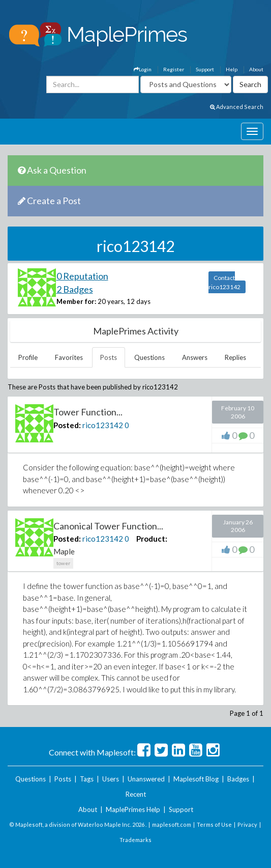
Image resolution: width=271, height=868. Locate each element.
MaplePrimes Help (133, 809)
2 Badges (75, 289)
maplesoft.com (172, 824)
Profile (28, 357)
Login (143, 69)
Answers (195, 357)
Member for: (76, 301)
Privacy (247, 824)
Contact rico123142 (224, 282)
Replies (235, 357)
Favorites (69, 357)
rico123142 (103, 425)
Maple (64, 551)
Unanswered (146, 779)
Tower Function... (88, 412)
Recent (136, 794)
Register (174, 69)
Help (232, 69)
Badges (238, 779)
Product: (152, 539)
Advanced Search (237, 107)
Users (111, 779)
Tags (87, 779)
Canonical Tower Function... (108, 526)
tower (63, 563)
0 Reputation (82, 276)
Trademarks (135, 840)
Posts (109, 357)
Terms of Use (214, 824)
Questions (149, 357)
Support (205, 69)
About (256, 69)
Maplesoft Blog (196, 779)
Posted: (67, 425)
